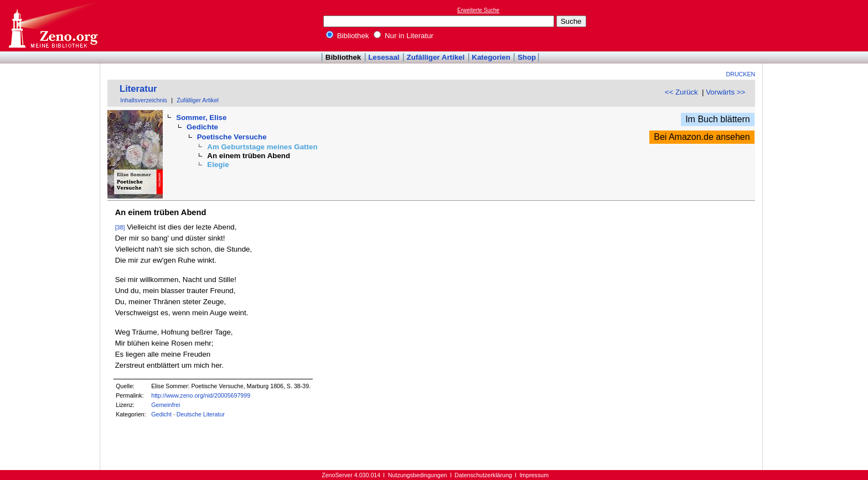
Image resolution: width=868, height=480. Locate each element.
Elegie (218, 165)
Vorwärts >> (725, 92)
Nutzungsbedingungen (418, 475)
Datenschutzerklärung (483, 475)
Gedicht (161, 414)
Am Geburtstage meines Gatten (262, 147)
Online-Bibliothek (53, 26)
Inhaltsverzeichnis (144, 100)
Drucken (741, 74)
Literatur (138, 89)
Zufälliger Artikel (436, 57)
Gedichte (202, 127)
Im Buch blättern (718, 119)
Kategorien (491, 57)
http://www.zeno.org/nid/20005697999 (201, 395)
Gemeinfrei (166, 405)
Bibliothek (348, 36)
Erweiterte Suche (478, 10)
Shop (527, 57)
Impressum (534, 475)
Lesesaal (384, 57)
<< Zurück (681, 92)
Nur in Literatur (404, 36)
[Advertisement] (817, 25)
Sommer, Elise (201, 118)
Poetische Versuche (232, 137)
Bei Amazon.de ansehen (702, 137)
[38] (120, 227)
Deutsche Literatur (201, 414)
